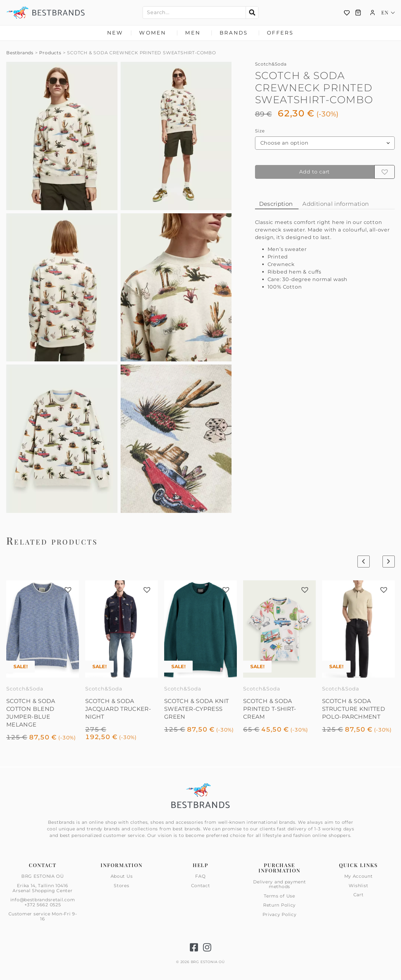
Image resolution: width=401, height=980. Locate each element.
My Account (359, 876)
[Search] (252, 13)
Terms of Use (279, 896)
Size (260, 131)
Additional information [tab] (336, 204)
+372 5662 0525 (43, 905)
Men (194, 33)
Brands (235, 33)
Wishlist (359, 886)
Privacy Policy (280, 914)
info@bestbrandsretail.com (43, 900)
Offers (280, 33)
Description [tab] (276, 204)
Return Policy (279, 905)
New (115, 33)
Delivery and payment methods (280, 884)
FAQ (200, 876)
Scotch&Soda (271, 64)
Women (154, 33)
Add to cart (315, 172)
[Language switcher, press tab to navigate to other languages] (388, 13)
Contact (201, 886)
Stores (121, 886)
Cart (359, 895)
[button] (385, 172)
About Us (122, 876)
